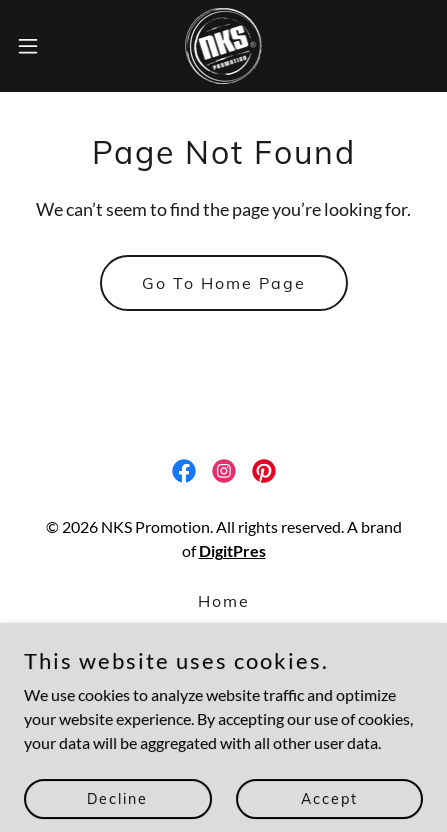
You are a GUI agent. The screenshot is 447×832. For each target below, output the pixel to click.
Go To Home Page (224, 283)
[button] (40, 46)
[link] (224, 46)
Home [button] (224, 601)
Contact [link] (223, 657)
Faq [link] (223, 629)
